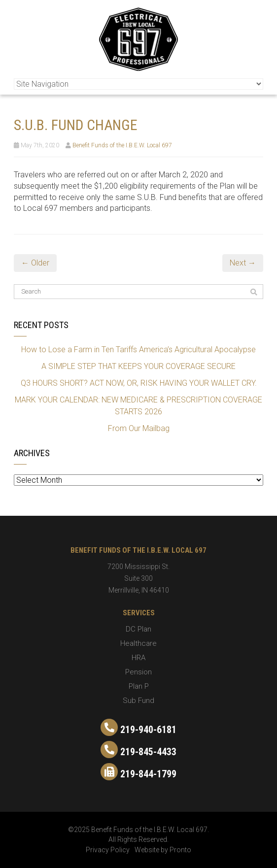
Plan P (139, 686)
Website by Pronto (163, 850)
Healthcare (138, 643)
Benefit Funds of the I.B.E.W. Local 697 (122, 145)
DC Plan (138, 629)
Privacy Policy (108, 850)
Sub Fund (138, 701)
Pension (138, 672)
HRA (138, 658)
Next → (243, 263)
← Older (35, 263)
